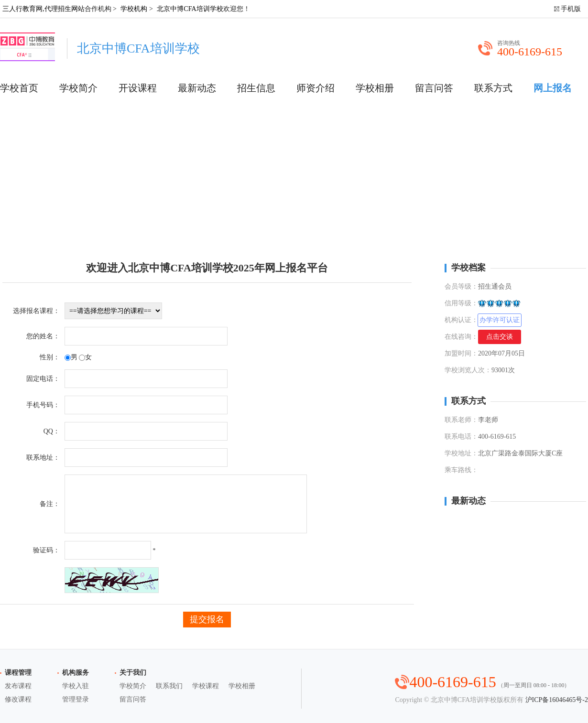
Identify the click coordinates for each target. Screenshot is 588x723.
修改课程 (18, 699)
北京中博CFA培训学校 (190, 9)
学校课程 (206, 686)
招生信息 (256, 88)
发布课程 (18, 686)
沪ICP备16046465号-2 (557, 700)
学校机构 (134, 9)
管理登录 (76, 699)
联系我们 (169, 686)
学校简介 (78, 88)
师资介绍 (316, 88)
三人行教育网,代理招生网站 (44, 9)
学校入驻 (76, 686)
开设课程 (138, 88)
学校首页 (19, 88)
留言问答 (434, 88)
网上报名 (553, 88)
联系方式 (493, 88)
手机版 (571, 9)
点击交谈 (500, 337)
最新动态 (197, 88)
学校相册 (375, 88)
